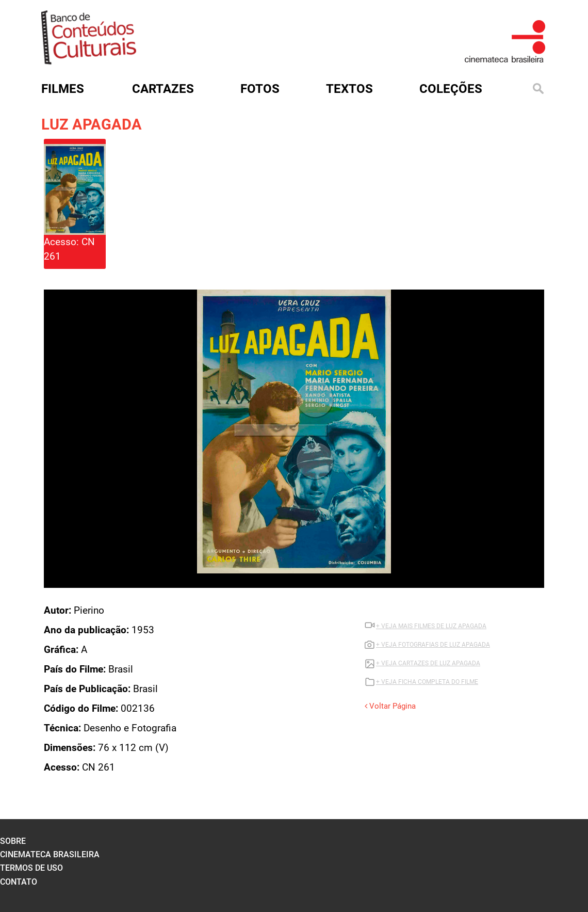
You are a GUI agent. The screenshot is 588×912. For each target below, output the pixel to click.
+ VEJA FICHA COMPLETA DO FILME (427, 682)
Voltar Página (390, 706)
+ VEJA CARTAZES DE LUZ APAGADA (428, 663)
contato (19, 882)
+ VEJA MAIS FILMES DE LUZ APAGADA (431, 626)
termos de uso (31, 868)
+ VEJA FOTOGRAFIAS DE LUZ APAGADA (433, 645)
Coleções (451, 89)
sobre (13, 841)
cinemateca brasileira (50, 854)
